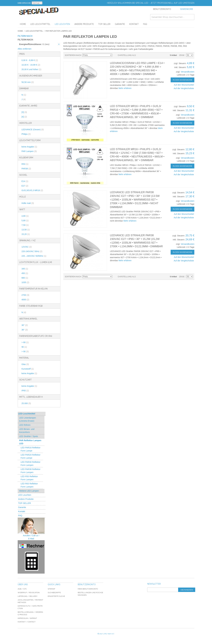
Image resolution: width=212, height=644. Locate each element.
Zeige (182, 55)
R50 (25, 164)
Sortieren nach (73, 55)
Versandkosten (187, 72)
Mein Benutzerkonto (88, 589)
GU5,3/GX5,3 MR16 (32, 190)
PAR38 (26, 169)
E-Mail (31, 539)
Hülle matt (28, 203)
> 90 (25, 351)
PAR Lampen (29, 151)
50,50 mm (28, 82)
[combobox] (172, 17)
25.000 (26, 403)
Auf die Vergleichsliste (184, 88)
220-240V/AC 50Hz (32, 251)
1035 (25, 282)
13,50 (26, 230)
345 (25, 269)
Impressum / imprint (27, 618)
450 (25, 273)
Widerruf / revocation (29, 593)
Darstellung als (127, 55)
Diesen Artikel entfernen (59, 44)
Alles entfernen (25, 49)
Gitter (143, 55)
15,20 (26, 234)
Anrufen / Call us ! (31, 536)
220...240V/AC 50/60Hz (34, 256)
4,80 (25, 216)
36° (25, 330)
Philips (26, 134)
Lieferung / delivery (28, 596)
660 (25, 278)
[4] (24, 117)
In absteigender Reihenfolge (115, 55)
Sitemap (51, 589)
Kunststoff (28, 369)
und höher (31, 69)
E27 (25, 186)
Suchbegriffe (54, 593)
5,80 (25, 220)
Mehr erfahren (125, 88)
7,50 (25, 225)
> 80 (25, 342)
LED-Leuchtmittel (34, 31)
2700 (25, 295)
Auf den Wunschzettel (184, 85)
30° (25, 325)
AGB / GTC (22, 589)
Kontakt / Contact (27, 622)
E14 (25, 181)
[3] (24, 112)
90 (24, 347)
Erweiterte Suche (56, 596)
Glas (25, 364)
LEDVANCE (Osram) (33, 130)
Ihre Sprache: (24, 3)
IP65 (25, 391)
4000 (25, 300)
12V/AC (27, 247)
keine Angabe (29, 147)
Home (20, 31)
